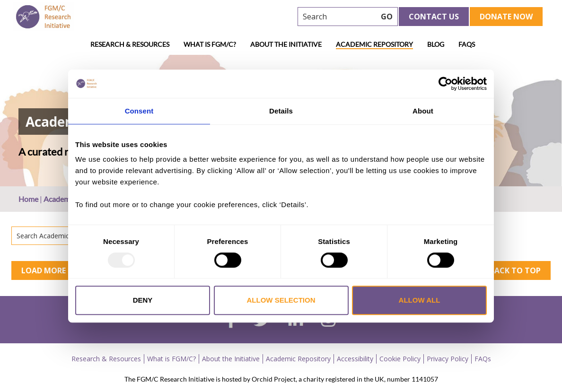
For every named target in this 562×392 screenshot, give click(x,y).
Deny (143, 300)
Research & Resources (130, 44)
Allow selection (281, 300)
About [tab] (423, 111)
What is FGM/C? (210, 44)
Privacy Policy (448, 359)
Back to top (515, 270)
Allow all (420, 300)
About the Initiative (286, 44)
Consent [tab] (139, 111)
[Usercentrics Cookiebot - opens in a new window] (445, 84)
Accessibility (355, 359)
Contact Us (434, 17)
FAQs (467, 44)
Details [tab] (281, 111)
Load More (44, 270)
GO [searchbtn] (387, 17)
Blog (436, 44)
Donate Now (506, 17)
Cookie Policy (400, 359)
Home (28, 199)
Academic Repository (374, 44)
